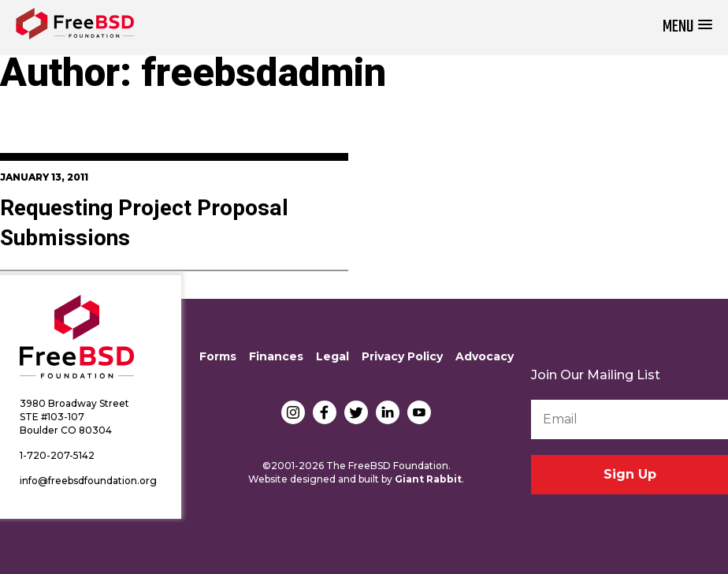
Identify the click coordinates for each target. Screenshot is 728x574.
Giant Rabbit (428, 479)
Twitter (356, 412)
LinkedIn (388, 412)
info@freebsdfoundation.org (88, 481)
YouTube (419, 412)
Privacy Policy (402, 356)
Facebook (325, 412)
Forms (218, 356)
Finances (276, 356)
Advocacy (485, 356)
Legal (332, 356)
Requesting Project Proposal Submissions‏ (144, 224)
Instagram (293, 412)
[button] (687, 27)
